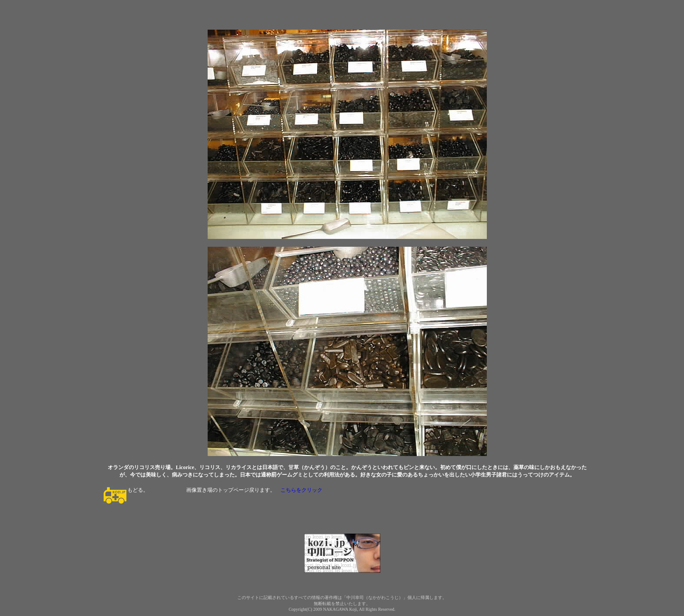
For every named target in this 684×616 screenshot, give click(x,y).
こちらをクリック (301, 490)
